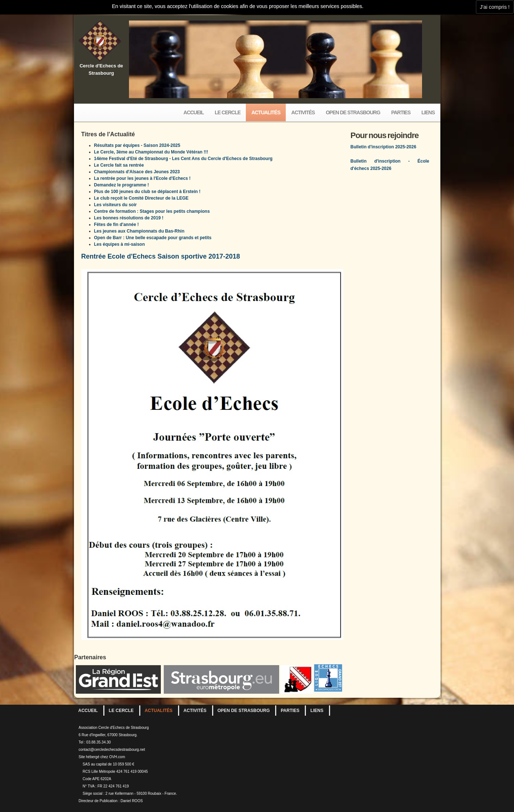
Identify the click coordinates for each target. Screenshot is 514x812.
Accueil (194, 112)
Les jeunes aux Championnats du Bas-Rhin (139, 231)
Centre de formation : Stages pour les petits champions (152, 211)
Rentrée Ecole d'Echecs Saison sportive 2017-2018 (161, 256)
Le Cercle (228, 112)
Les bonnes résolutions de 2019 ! (129, 218)
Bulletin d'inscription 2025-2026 (384, 147)
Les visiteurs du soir (116, 205)
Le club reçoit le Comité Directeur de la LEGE (141, 198)
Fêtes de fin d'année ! (117, 225)
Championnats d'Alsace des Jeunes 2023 (137, 172)
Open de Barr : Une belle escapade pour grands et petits (153, 238)
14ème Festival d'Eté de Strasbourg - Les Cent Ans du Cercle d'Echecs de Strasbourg (183, 159)
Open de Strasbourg (353, 112)
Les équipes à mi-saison (120, 244)
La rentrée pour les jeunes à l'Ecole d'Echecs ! (143, 178)
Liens (428, 112)
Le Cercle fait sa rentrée (119, 165)
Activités (303, 112)
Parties (401, 112)
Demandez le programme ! (122, 185)
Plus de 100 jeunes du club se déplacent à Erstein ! (147, 192)
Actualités (266, 112)
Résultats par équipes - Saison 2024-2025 (137, 145)
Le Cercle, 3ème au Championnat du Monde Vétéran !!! (151, 152)
